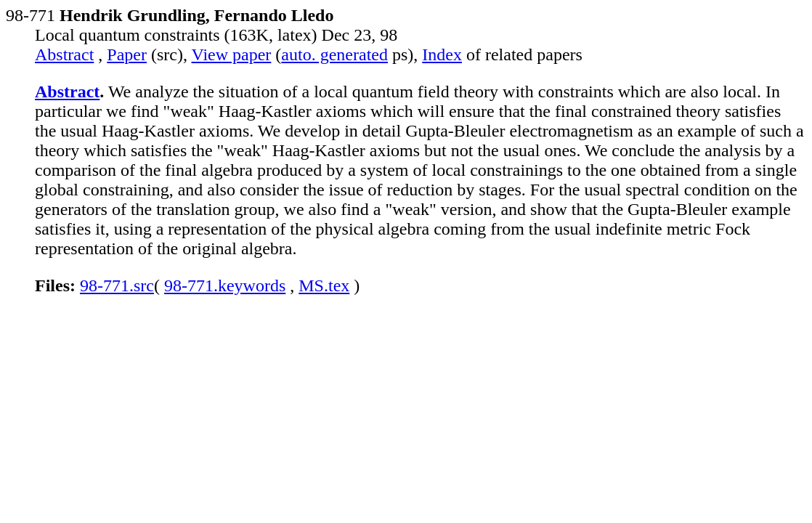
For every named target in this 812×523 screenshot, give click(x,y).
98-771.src (117, 285)
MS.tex (324, 285)
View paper (232, 54)
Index (442, 54)
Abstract (64, 54)
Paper (127, 54)
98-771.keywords (225, 285)
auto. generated (334, 54)
